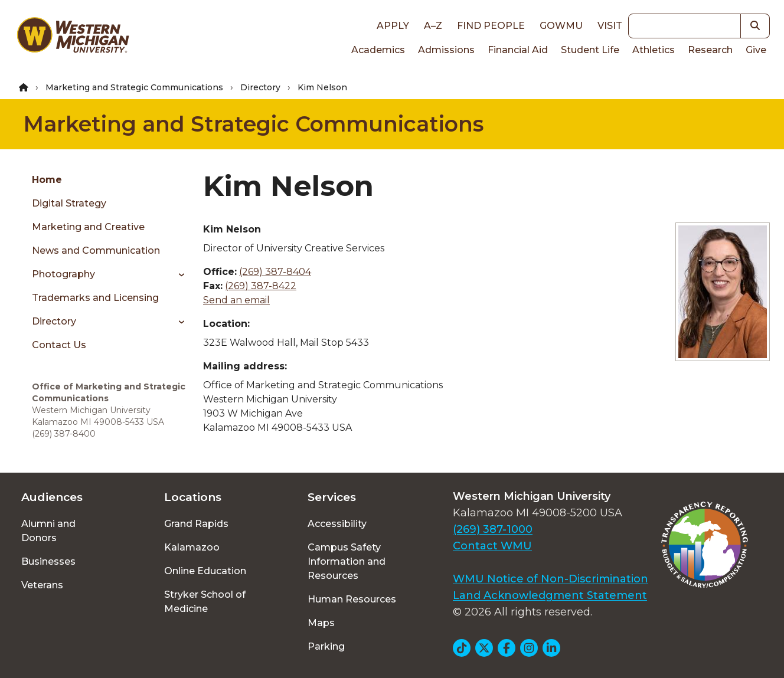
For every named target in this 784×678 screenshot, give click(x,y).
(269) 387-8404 (275, 272)
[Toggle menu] (177, 274)
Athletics (654, 50)
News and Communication (96, 250)
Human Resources (352, 599)
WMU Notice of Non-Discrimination (551, 579)
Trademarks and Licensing (95, 298)
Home (47, 180)
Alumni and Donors (48, 531)
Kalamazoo (192, 547)
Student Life (590, 50)
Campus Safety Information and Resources (347, 561)
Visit (610, 26)
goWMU (561, 26)
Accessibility (337, 524)
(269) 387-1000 (493, 529)
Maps (321, 623)
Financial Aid (518, 50)
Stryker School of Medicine (205, 602)
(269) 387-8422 (261, 286)
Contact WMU (492, 546)
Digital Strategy (69, 203)
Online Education (205, 571)
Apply (393, 26)
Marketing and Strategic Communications (134, 87)
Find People (491, 26)
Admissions (446, 50)
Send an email (236, 300)
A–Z (433, 26)
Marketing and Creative (88, 227)
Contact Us (59, 345)
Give (756, 50)
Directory (260, 87)
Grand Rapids (196, 524)
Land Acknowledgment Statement (550, 595)
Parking (326, 646)
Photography (63, 274)
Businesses (48, 561)
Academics (378, 50)
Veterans (42, 585)
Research (710, 50)
